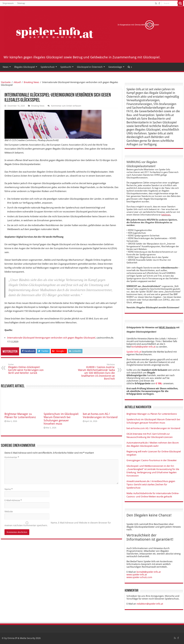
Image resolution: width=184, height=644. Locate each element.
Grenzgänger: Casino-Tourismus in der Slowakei (151, 460)
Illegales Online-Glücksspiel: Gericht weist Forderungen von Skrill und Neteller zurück (27, 369)
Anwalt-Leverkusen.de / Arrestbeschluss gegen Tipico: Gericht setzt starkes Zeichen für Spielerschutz (151, 484)
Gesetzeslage (115, 67)
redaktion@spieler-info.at (150, 604)
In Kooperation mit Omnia (138, 25)
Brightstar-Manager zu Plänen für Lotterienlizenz (20, 416)
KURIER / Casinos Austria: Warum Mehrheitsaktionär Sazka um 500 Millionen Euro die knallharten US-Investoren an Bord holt (96, 372)
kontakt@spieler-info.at (143, 347)
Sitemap (21, 3)
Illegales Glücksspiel (25, 67)
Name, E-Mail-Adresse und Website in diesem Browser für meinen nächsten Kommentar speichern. (58, 524)
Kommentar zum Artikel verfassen (66, 106)
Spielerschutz (48, 67)
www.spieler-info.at (137, 575)
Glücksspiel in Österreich (90, 67)
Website (9, 512)
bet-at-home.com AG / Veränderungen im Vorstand (100, 416)
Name (9, 489)
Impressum (8, 3)
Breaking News (31, 82)
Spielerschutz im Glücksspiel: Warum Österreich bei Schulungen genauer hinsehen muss (61, 419)
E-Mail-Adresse (13, 500)
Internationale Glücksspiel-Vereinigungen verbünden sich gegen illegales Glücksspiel (51, 338)
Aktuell (17, 82)
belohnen (166, 215)
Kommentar (12, 457)
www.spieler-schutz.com (139, 577)
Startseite (6, 82)
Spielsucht (66, 67)
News (6, 67)
